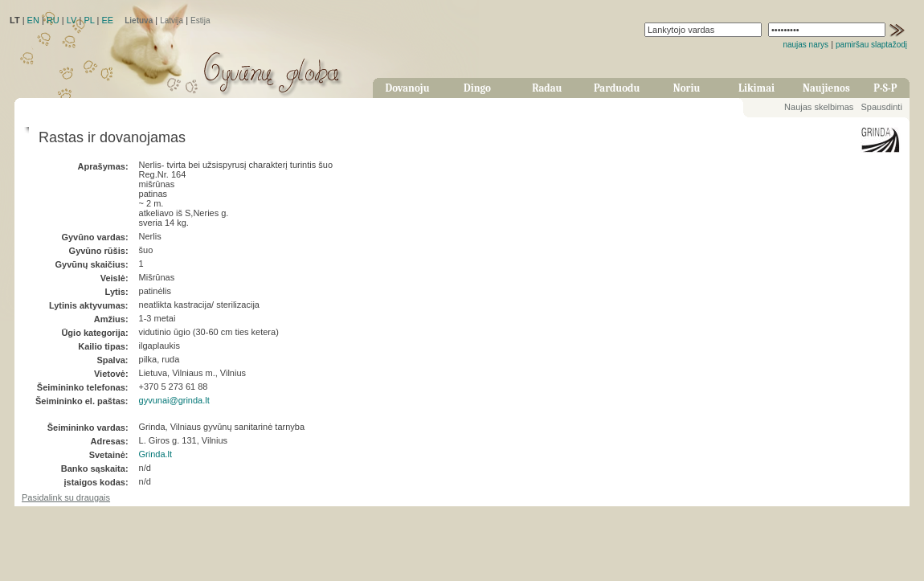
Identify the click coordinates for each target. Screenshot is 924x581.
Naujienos (826, 88)
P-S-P (885, 88)
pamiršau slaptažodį (871, 45)
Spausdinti (881, 107)
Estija (200, 20)
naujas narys (805, 45)
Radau (547, 88)
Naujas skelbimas (819, 107)
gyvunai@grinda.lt (174, 400)
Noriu (687, 88)
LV (72, 20)
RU (53, 20)
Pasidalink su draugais (66, 497)
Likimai (756, 88)
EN (33, 20)
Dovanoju (408, 88)
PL (89, 20)
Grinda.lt (156, 454)
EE (107, 20)
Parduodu (617, 88)
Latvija (172, 20)
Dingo (477, 88)
